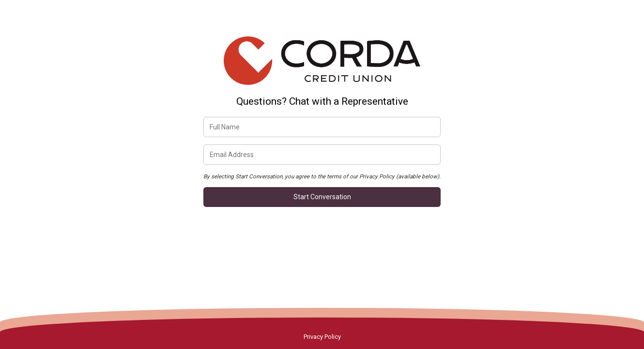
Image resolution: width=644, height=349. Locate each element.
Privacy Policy (322, 337)
